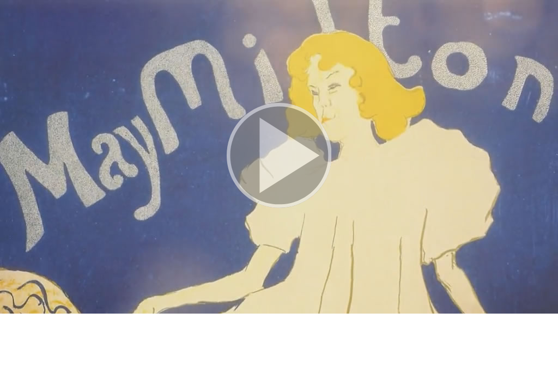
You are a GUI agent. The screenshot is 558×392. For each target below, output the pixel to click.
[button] (279, 157)
